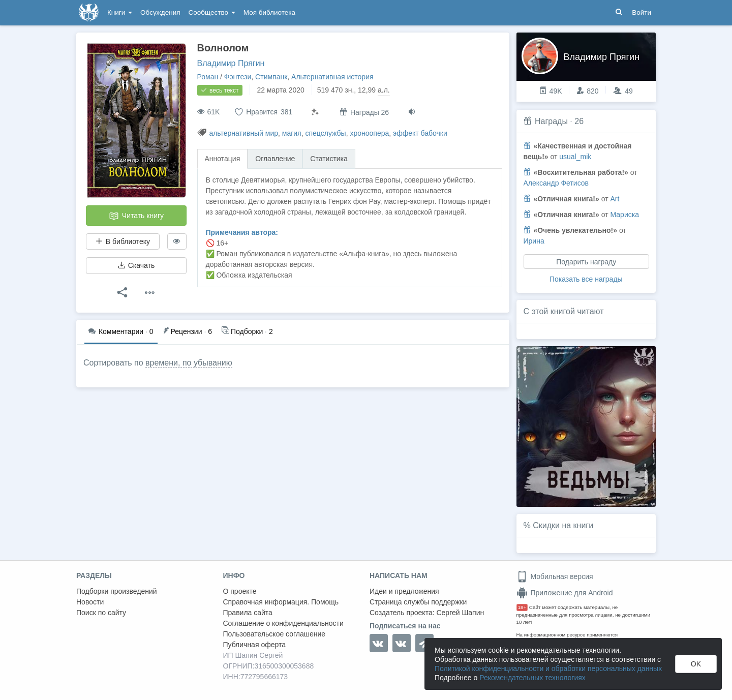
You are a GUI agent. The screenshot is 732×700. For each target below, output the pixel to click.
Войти (642, 12)
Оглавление (275, 159)
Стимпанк (271, 77)
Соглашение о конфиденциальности (283, 623)
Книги (120, 12)
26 (579, 121)
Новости (90, 602)
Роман (208, 77)
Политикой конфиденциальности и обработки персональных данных (548, 668)
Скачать (136, 265)
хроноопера (369, 133)
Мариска (624, 215)
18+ (522, 607)
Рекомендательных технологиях (532, 678)
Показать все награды (586, 279)
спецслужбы (325, 133)
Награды (551, 121)
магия (292, 133)
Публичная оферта (255, 645)
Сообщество (212, 12)
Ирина (534, 241)
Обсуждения (160, 12)
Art (615, 199)
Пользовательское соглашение (274, 634)
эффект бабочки (420, 133)
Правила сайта (248, 613)
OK (696, 664)
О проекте (240, 591)
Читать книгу (136, 216)
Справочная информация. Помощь (281, 602)
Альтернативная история (332, 77)
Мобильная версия (555, 576)
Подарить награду (586, 262)
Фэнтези (238, 77)
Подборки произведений (117, 591)
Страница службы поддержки (418, 602)
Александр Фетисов (556, 183)
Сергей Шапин (460, 613)
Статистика (329, 159)
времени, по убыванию (189, 363)
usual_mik (575, 157)
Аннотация (223, 159)
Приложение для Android (565, 593)
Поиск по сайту (101, 613)
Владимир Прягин (231, 63)
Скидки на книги (563, 525)
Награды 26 (364, 112)
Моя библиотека (269, 12)
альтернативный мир (243, 133)
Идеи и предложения (404, 591)
